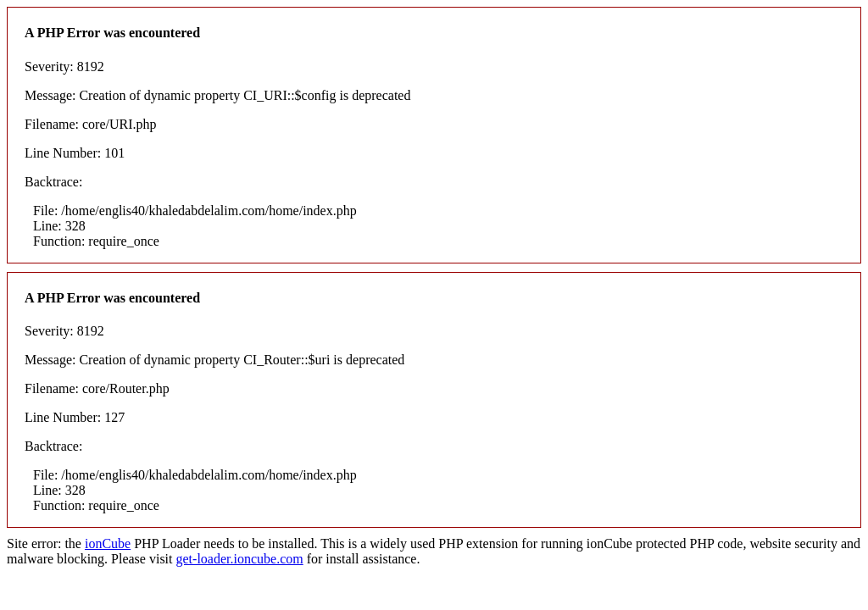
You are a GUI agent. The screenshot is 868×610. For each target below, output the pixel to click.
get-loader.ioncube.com (240, 559)
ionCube (108, 543)
